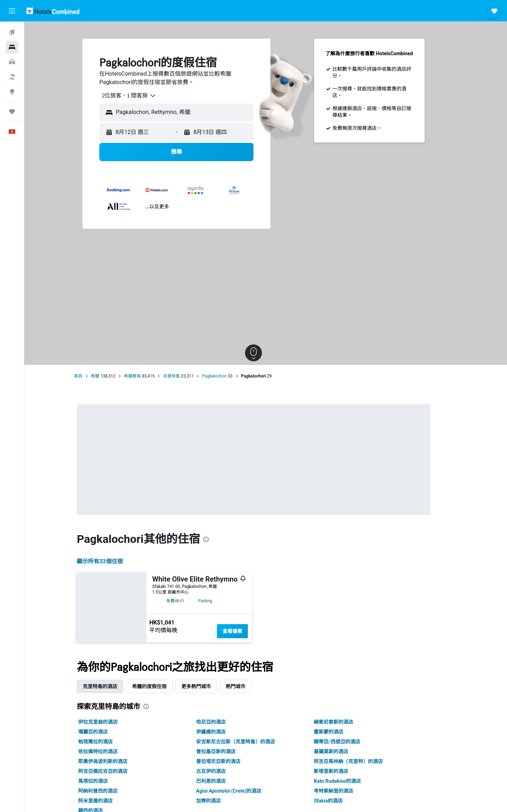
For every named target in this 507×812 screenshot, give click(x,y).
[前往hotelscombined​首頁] (53, 11)
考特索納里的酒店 (346, 791)
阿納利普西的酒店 (110, 791)
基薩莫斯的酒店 (343, 751)
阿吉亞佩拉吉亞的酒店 (115, 771)
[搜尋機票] (12, 32)
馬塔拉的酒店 (105, 781)
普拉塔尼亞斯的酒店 (230, 761)
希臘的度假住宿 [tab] (162, 686)
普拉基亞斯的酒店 (228, 751)
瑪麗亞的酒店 (105, 732)
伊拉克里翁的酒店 (110, 722)
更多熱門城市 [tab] (208, 686)
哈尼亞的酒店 (223, 722)
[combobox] (139, 96)
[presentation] (218, 539)
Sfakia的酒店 (340, 801)
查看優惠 (245, 631)
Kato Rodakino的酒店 (350, 781)
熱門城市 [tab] (248, 686)
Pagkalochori (226, 376)
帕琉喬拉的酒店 (108, 742)
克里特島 (183, 376)
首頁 (90, 376)
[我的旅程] (12, 112)
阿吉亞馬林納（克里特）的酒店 (361, 761)
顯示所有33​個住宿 (112, 561)
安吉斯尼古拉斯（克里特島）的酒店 (248, 742)
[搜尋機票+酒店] (12, 77)
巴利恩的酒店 (223, 781)
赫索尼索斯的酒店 (346, 722)
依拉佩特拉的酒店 (110, 751)
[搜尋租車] (12, 62)
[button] (12, 11)
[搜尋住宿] (12, 47)
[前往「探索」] (12, 91)
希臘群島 (144, 376)
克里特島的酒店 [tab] (112, 686)
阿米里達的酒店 (108, 801)
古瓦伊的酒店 (223, 771)
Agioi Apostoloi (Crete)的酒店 (241, 791)
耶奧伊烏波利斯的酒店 (115, 761)
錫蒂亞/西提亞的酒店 (349, 742)
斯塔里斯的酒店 (343, 771)
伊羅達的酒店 (223, 732)
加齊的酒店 (220, 801)
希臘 (107, 376)
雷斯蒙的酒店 (341, 732)
